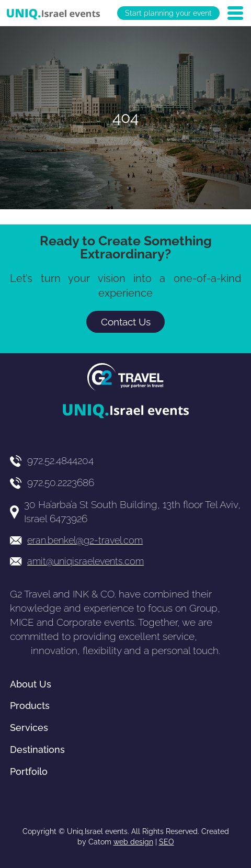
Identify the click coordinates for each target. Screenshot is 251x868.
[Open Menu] (235, 13)
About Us (31, 684)
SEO (167, 842)
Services (29, 728)
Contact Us (126, 322)
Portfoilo (29, 771)
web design (133, 842)
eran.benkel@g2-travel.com (85, 540)
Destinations (37, 749)
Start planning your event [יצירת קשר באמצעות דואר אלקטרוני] (168, 13)
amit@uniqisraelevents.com (85, 561)
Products (30, 706)
